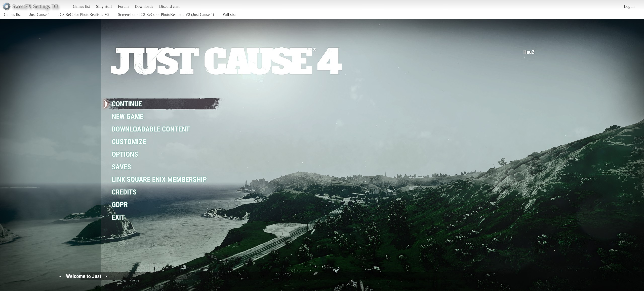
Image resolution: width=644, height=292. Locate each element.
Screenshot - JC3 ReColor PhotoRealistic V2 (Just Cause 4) (166, 14)
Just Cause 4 (39, 14)
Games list (82, 6)
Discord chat (169, 6)
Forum (123, 6)
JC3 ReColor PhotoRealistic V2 (84, 14)
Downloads (144, 6)
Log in (629, 6)
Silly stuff (104, 6)
